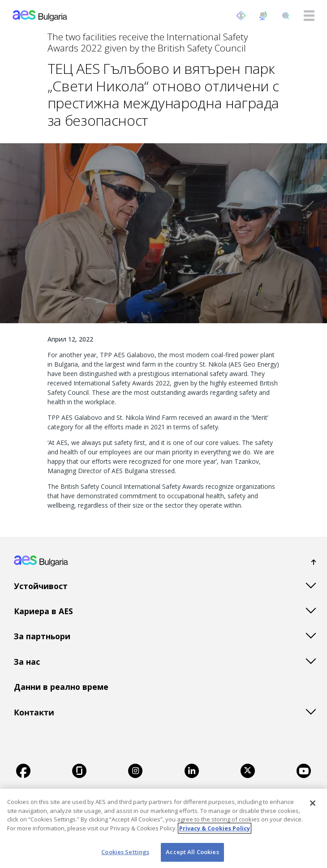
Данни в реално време (61, 687)
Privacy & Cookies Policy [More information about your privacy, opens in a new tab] (215, 828)
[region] (163, 828)
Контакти (34, 712)
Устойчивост (41, 586)
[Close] (313, 803)
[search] (286, 16)
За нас (27, 662)
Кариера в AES (43, 611)
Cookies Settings (125, 852)
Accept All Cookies (192, 852)
